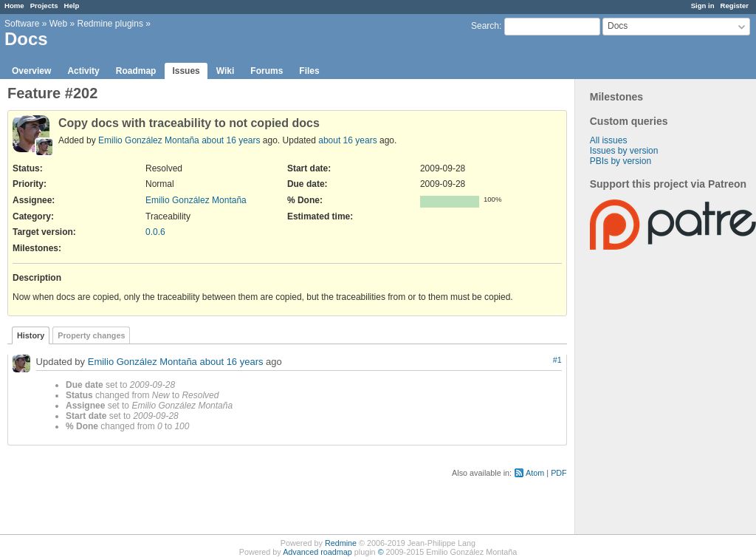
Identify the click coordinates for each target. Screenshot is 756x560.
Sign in (703, 6)
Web (58, 24)
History (31, 335)
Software (22, 24)
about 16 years (231, 140)
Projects (44, 6)
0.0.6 (155, 232)
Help (72, 6)
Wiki (226, 71)
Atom (535, 473)
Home (14, 6)
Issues (186, 71)
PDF (559, 473)
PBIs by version (621, 161)
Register (735, 6)
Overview (31, 71)
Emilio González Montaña (149, 140)
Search (485, 26)
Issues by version (624, 151)
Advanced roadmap (317, 552)
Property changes (91, 335)
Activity (83, 71)
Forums (267, 71)
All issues (609, 140)
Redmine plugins (110, 24)
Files (309, 71)
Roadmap (136, 71)
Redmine (341, 543)
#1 (557, 360)
